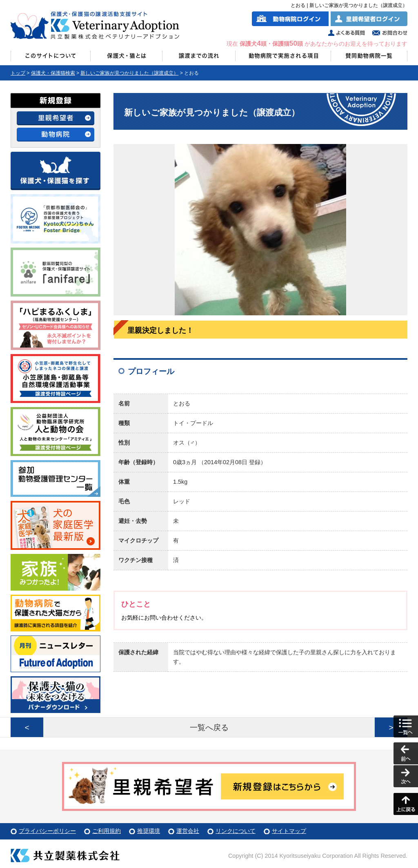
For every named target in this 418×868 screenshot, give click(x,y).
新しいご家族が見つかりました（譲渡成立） (129, 73)
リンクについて (236, 831)
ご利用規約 (107, 831)
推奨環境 (149, 831)
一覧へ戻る (209, 727)
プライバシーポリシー (47, 831)
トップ (18, 73)
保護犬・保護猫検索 (53, 73)
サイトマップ (289, 831)
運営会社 (188, 831)
